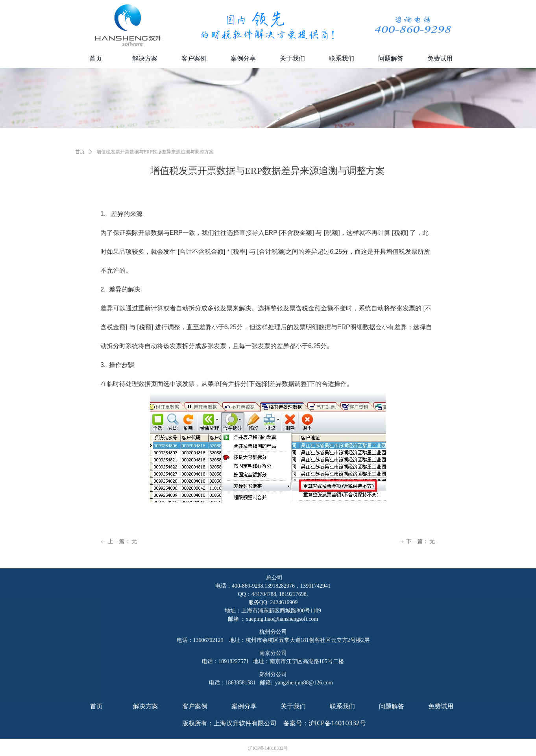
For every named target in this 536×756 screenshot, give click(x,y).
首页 (80, 152)
